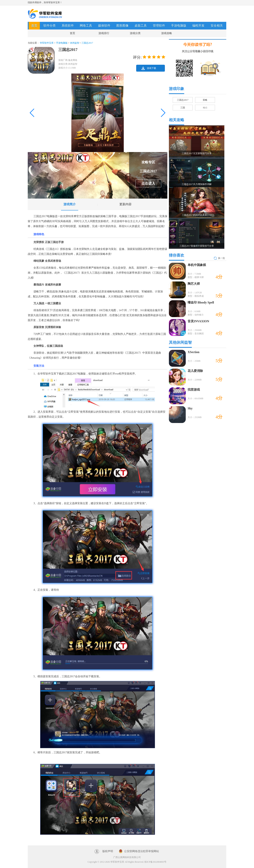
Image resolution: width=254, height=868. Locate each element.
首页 (34, 26)
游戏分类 (135, 33)
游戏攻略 (167, 33)
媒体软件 (104, 26)
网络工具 (86, 26)
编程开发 (198, 26)
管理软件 (159, 26)
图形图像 (122, 26)
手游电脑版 (179, 26)
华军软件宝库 (45, 14)
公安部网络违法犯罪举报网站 (142, 851)
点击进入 (148, 183)
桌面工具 (141, 26)
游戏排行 (104, 33)
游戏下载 (151, 68)
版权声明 (108, 851)
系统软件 (68, 26)
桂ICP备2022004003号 (155, 862)
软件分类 (50, 26)
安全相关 (217, 26)
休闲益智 (75, 43)
